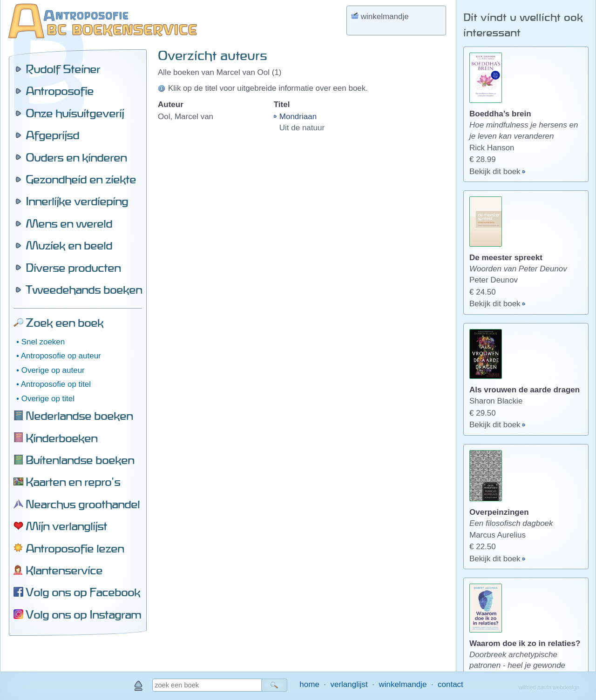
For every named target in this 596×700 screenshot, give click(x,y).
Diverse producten (73, 268)
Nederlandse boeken (79, 416)
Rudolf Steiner (63, 69)
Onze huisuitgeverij (75, 113)
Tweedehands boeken (84, 289)
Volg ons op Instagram (83, 614)
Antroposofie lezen (75, 548)
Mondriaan (298, 117)
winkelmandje (403, 684)
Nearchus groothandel (83, 504)
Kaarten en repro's (73, 482)
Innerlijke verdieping (77, 201)
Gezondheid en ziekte (81, 179)
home (309, 684)
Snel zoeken (43, 342)
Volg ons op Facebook (83, 592)
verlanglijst (349, 684)
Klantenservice (64, 570)
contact (450, 684)
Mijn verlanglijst (66, 526)
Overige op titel (48, 399)
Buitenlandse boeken (80, 460)
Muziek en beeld (69, 245)
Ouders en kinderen (76, 157)
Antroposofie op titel (56, 384)
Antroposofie (60, 91)
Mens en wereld (69, 223)
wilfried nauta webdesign (549, 687)
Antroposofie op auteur (61, 356)
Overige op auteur (53, 370)
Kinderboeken (61, 438)
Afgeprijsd (52, 135)
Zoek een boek (64, 323)
